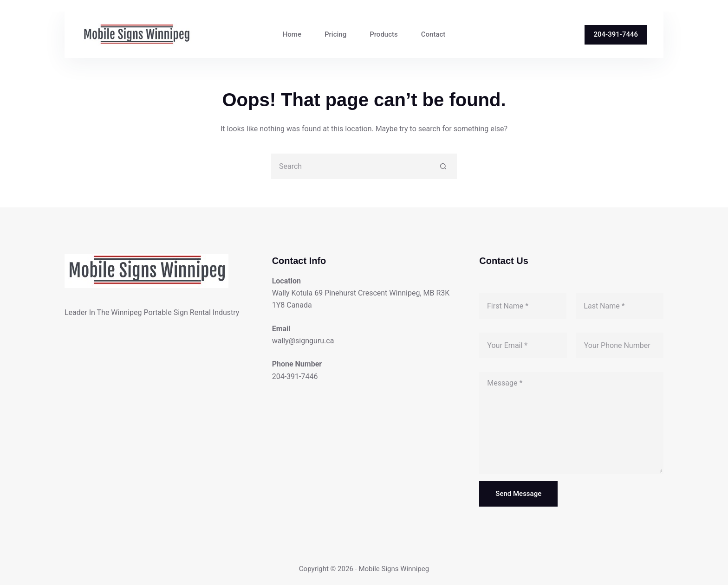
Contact (433, 34)
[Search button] (443, 166)
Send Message (518, 494)
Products (384, 34)
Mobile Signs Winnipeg (394, 569)
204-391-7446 (616, 34)
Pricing (335, 34)
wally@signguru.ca (303, 341)
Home (292, 34)
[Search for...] (351, 166)
